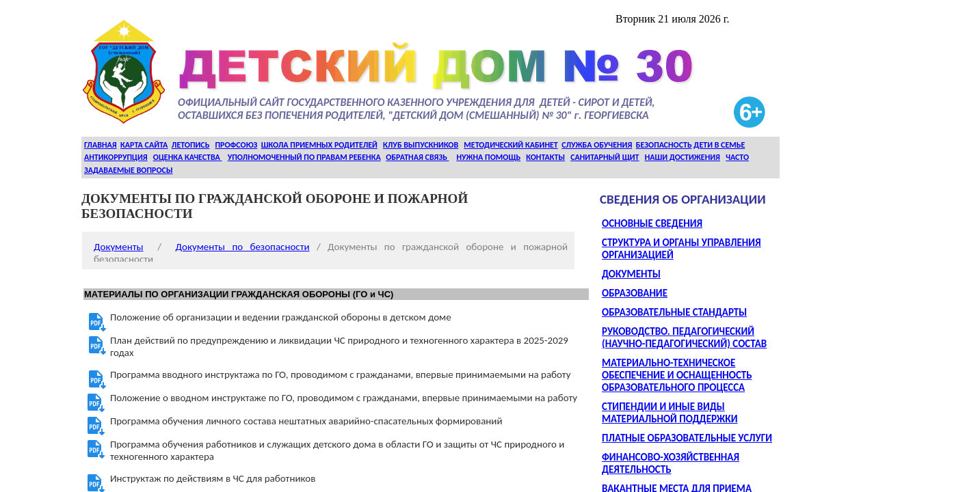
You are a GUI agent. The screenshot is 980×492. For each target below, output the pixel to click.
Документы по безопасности (243, 247)
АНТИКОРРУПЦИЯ (116, 157)
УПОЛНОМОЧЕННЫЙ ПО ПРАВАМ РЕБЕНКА (304, 157)
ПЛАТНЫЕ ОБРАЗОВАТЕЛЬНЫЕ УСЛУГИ (687, 438)
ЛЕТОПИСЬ (191, 145)
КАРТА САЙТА (144, 145)
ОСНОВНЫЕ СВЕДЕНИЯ (652, 223)
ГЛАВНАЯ (101, 145)
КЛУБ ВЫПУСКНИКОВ (421, 145)
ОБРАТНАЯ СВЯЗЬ (417, 157)
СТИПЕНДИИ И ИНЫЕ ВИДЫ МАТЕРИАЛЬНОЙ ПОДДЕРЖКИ (670, 413)
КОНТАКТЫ (545, 157)
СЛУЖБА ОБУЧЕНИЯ (597, 145)
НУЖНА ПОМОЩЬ (488, 157)
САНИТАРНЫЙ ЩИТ (605, 157)
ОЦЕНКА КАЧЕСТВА (188, 157)
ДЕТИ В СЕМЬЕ (719, 145)
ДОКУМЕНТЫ (631, 274)
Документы (119, 247)
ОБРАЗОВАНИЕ (635, 293)
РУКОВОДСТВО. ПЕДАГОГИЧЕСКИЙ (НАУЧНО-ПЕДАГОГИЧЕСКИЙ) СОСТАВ (684, 338)
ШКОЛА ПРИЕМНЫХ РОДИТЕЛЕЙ (319, 145)
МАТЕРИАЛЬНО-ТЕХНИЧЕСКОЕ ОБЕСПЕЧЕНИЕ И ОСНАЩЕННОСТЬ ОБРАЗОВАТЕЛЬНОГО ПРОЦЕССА (677, 375)
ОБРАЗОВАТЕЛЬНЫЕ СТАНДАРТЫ (674, 312)
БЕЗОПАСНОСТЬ (664, 145)
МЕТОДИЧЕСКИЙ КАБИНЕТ (511, 145)
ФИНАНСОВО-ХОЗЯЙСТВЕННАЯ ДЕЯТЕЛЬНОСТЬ (671, 463)
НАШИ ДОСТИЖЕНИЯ (683, 157)
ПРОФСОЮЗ (237, 145)
